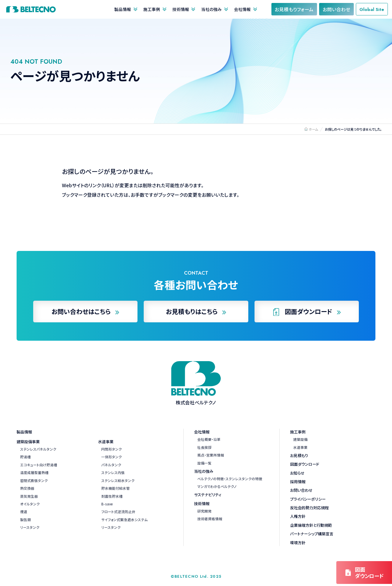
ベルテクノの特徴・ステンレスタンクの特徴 (230, 479)
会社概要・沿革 (209, 439)
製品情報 (123, 9)
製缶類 (25, 519)
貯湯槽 (25, 457)
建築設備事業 (28, 442)
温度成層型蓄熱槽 (34, 472)
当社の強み (211, 9)
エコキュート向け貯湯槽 (39, 465)
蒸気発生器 (29, 496)
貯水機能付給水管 (116, 488)
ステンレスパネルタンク (38, 449)
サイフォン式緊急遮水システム (124, 519)
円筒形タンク (112, 449)
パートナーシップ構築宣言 (312, 534)
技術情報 (181, 9)
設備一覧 (204, 463)
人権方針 (298, 516)
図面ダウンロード (305, 464)
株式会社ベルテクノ (31, 9)
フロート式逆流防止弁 (118, 511)
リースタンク (30, 527)
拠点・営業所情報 (211, 455)
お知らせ (297, 473)
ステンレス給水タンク (118, 480)
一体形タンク (112, 457)
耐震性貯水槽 (112, 496)
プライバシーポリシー (308, 499)
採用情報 (298, 482)
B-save (107, 504)
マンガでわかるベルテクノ (217, 486)
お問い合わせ (301, 490)
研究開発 (204, 511)
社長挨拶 (204, 447)
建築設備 (300, 439)
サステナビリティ (208, 495)
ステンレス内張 (113, 472)
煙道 (24, 511)
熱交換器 (27, 488)
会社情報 (242, 9)
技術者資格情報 (210, 519)
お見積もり (299, 455)
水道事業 (106, 442)
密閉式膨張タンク (34, 480)
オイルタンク (30, 504)
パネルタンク (111, 465)
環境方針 (298, 543)
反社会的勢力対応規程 (309, 508)
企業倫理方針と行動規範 (311, 525)
